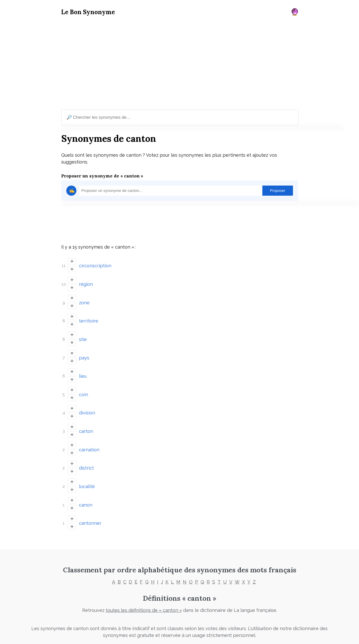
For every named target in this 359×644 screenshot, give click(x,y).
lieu (83, 369)
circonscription (95, 265)
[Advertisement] (180, 64)
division (87, 404)
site (83, 335)
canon (86, 491)
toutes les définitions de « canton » (144, 595)
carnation (89, 439)
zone (84, 300)
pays (84, 352)
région (86, 283)
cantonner (90, 508)
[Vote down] (72, 268)
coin (83, 387)
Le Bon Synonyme (88, 12)
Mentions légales (136, 633)
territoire (89, 317)
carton (86, 421)
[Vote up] (72, 261)
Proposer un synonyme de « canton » (102, 176)
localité (87, 473)
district (86, 456)
